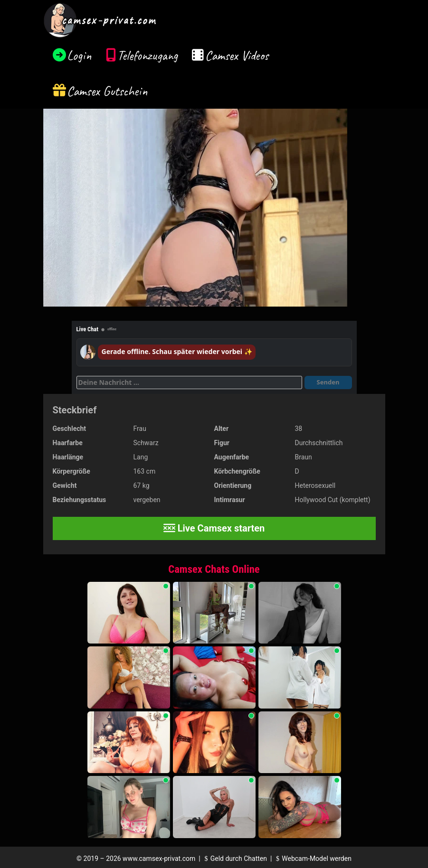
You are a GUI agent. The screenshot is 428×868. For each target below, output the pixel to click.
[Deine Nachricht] (189, 383)
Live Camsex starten (214, 528)
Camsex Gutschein (107, 91)
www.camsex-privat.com (159, 859)
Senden (328, 382)
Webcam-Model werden (313, 859)
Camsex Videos (237, 55)
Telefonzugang (147, 55)
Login (79, 55)
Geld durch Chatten (234, 859)
